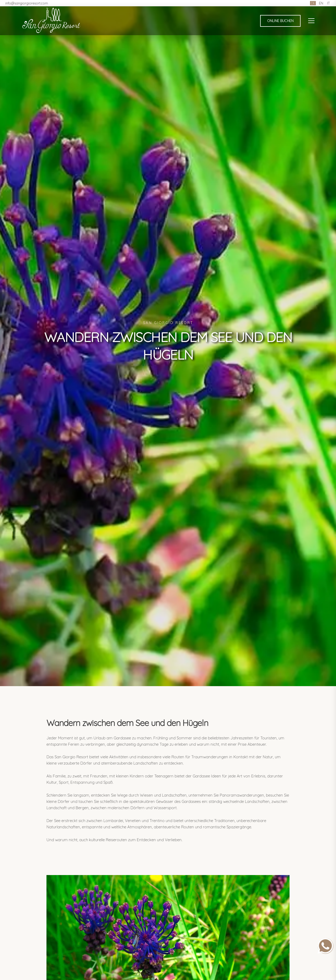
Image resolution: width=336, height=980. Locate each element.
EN (321, 3)
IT (329, 3)
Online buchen (280, 21)
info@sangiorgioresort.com (27, 3)
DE (313, 3)
